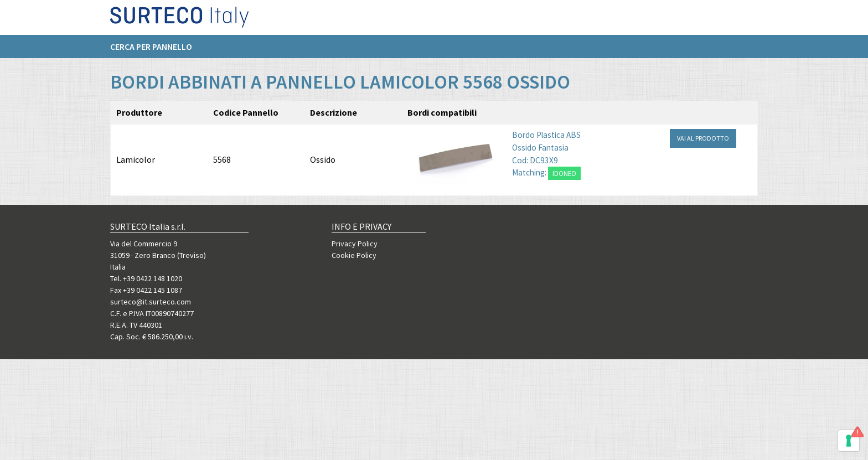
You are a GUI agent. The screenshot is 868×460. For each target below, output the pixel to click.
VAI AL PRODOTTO (703, 152)
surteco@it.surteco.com (151, 302)
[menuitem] (157, 50)
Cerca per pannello (151, 50)
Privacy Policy (355, 244)
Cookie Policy (354, 255)
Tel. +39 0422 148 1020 (146, 278)
